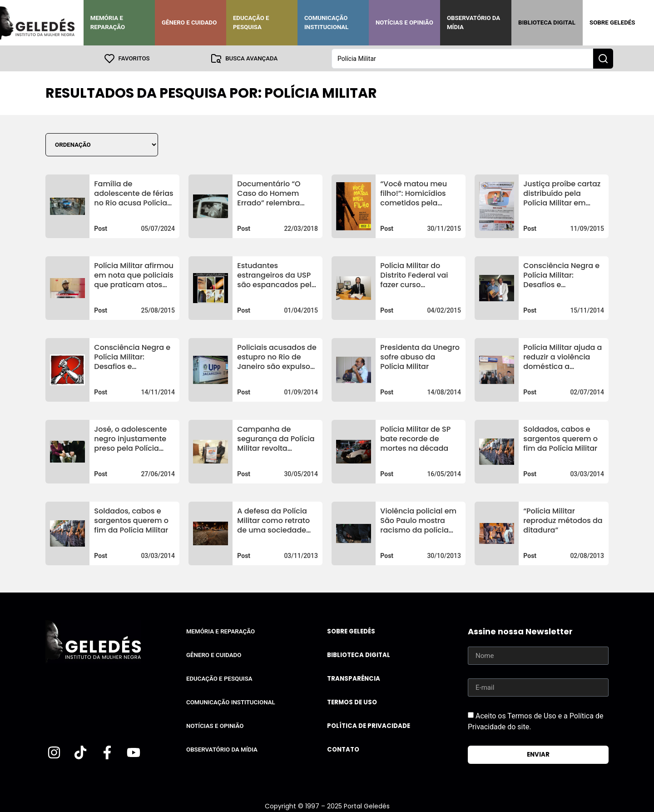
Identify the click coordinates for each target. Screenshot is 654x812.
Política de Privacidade (369, 725)
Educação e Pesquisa (251, 22)
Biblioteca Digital (547, 22)
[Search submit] (603, 58)
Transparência (354, 678)
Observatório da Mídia (473, 22)
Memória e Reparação (108, 22)
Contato (343, 749)
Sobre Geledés (612, 22)
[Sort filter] (102, 144)
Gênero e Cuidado (189, 22)
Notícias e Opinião (404, 22)
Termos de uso (352, 702)
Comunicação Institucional (327, 22)
